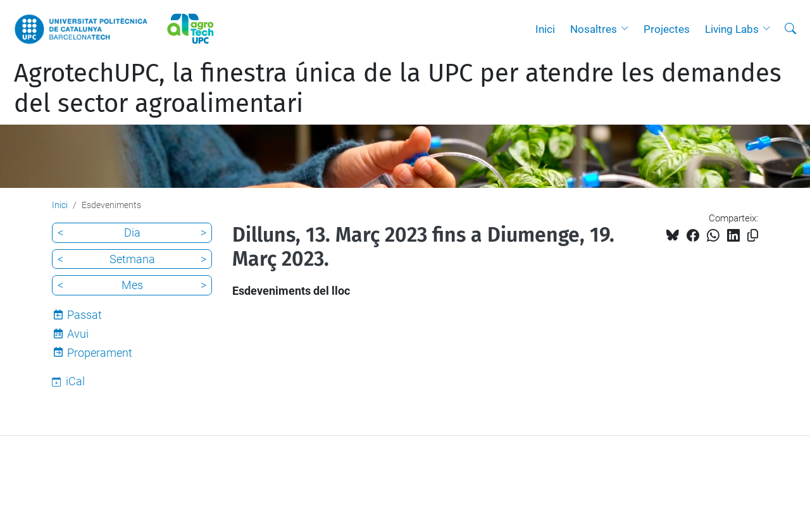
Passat (84, 315)
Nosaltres (594, 29)
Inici (545, 29)
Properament (100, 353)
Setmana (132, 259)
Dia (132, 232)
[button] (628, 29)
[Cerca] (790, 29)
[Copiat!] (753, 236)
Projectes (667, 29)
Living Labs (732, 29)
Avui (78, 334)
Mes (132, 285)
